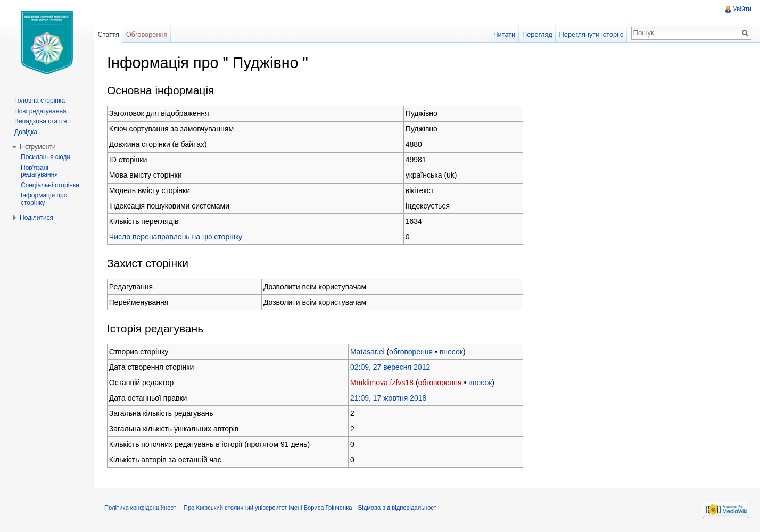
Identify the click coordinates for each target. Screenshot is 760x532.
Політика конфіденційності (141, 508)
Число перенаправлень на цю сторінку (176, 237)
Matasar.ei (367, 352)
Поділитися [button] (36, 218)
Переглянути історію (592, 34)
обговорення (411, 352)
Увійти (742, 9)
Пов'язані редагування (39, 171)
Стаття (108, 34)
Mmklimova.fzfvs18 (382, 383)
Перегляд (537, 34)
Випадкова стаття (40, 121)
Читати (504, 34)
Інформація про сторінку (44, 199)
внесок (451, 352)
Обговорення (147, 34)
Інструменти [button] (38, 147)
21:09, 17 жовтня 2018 (388, 398)
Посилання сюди (46, 157)
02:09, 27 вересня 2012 (390, 367)
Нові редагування (40, 111)
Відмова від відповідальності (398, 508)
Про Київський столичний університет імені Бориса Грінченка (268, 508)
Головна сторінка (40, 101)
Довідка (26, 132)
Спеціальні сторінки (50, 185)
